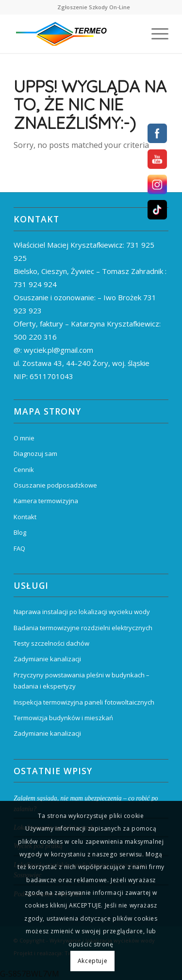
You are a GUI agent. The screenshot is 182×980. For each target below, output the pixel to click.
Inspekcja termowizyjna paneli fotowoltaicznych (84, 702)
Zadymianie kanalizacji (47, 659)
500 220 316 (35, 337)
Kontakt (25, 517)
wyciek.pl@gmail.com (58, 350)
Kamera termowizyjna (46, 501)
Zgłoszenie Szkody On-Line (94, 7)
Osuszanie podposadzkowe (55, 485)
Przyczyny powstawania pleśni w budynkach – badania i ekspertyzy (82, 681)
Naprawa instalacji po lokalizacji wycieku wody (82, 612)
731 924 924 (35, 284)
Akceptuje (92, 961)
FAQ (19, 548)
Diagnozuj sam (35, 454)
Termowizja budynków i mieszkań (63, 718)
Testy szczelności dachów (51, 643)
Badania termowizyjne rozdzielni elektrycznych (83, 628)
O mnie (24, 438)
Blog (20, 532)
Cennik (24, 470)
